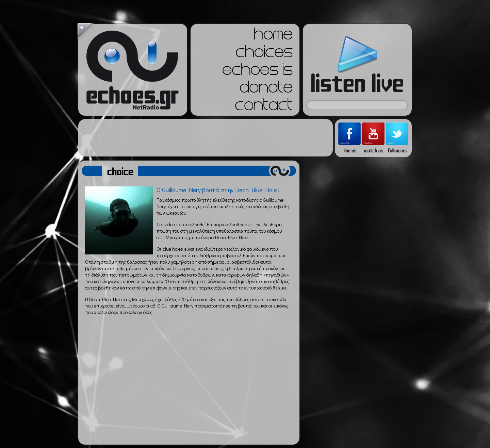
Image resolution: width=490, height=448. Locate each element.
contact (264, 107)
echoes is (257, 71)
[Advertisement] (206, 138)
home (273, 36)
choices (264, 54)
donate (266, 89)
